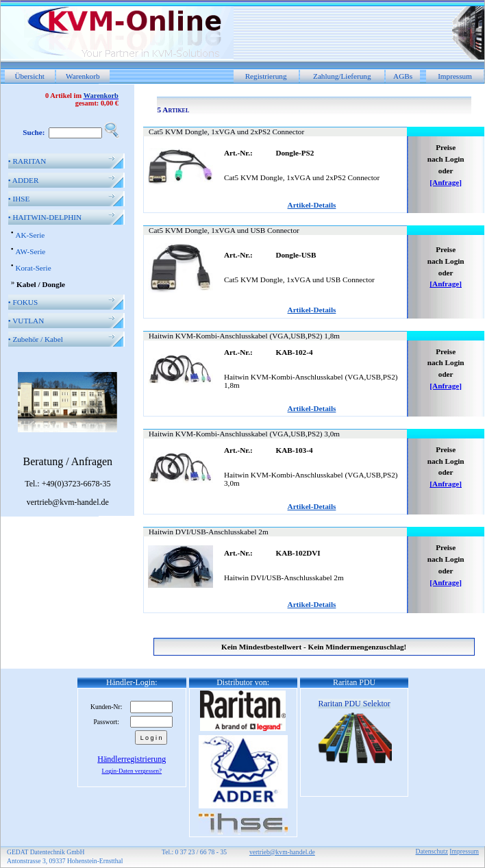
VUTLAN (26, 321)
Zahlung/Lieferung (342, 76)
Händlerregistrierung (132, 759)
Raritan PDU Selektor (354, 704)
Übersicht (29, 76)
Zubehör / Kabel (36, 339)
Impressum (455, 76)
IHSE (19, 199)
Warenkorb (83, 76)
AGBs (403, 76)
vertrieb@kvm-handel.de (282, 852)
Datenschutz (432, 851)
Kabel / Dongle (41, 284)
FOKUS (23, 302)
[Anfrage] (446, 182)
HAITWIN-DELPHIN (45, 217)
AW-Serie (30, 251)
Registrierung (266, 76)
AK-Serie (30, 235)
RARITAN (27, 161)
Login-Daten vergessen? (132, 771)
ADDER (24, 180)
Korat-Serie (33, 268)
